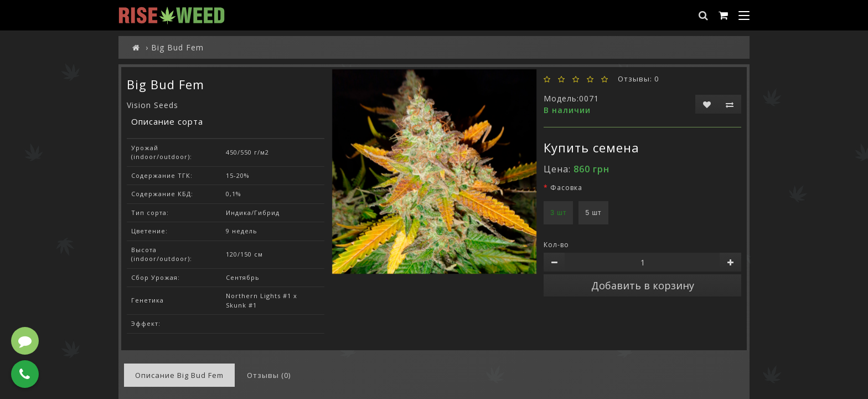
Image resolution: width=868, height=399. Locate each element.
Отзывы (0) (269, 375)
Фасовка (566, 188)
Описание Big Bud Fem (179, 375)
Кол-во (556, 245)
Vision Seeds (153, 105)
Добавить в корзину (643, 285)
